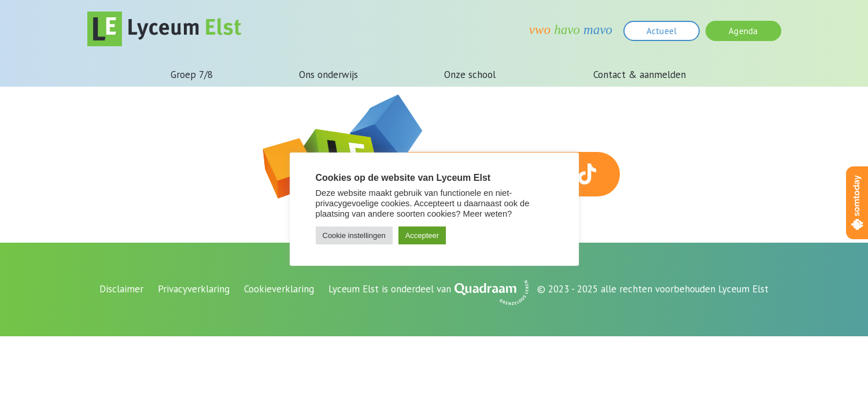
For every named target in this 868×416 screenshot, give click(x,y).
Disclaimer (121, 289)
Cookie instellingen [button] (354, 235)
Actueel (662, 31)
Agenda (743, 31)
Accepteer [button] (422, 235)
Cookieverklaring (279, 289)
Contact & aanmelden (640, 75)
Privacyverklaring (194, 289)
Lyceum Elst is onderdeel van (390, 289)
